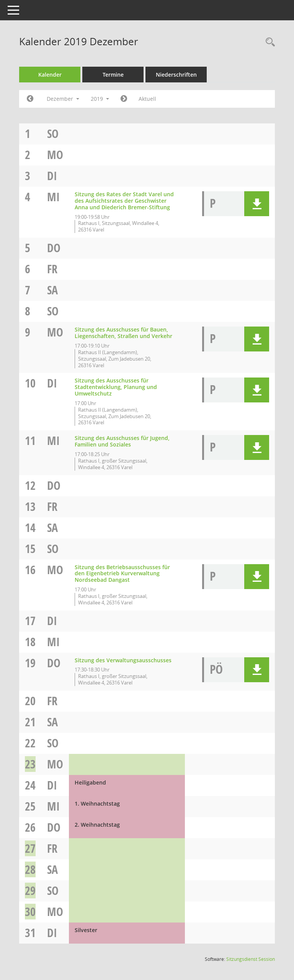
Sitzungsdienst (251, 959)
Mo (55, 155)
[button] (257, 204)
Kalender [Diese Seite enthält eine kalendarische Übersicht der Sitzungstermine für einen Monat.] (50, 75)
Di (52, 176)
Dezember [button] (63, 99)
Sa (52, 290)
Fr (52, 269)
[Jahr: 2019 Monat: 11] (30, 99)
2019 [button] (100, 99)
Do (54, 248)
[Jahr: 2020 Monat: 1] (124, 99)
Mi (53, 197)
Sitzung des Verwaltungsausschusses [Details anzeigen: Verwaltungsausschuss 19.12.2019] (123, 660)
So (53, 134)
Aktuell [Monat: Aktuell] (147, 99)
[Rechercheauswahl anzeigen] (268, 42)
